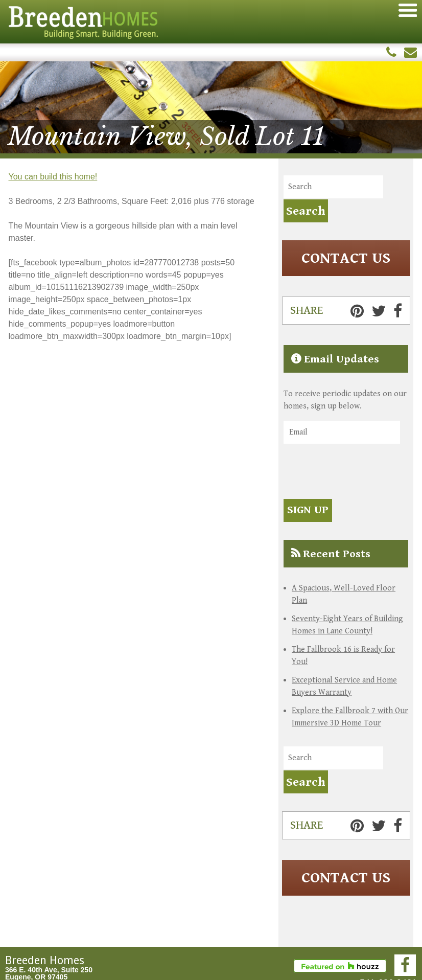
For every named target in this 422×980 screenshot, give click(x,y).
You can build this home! (53, 177)
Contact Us (346, 258)
